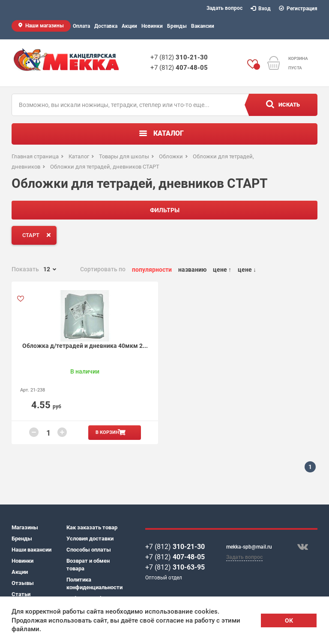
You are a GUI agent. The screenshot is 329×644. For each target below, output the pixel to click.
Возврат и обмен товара (88, 565)
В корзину (109, 432)
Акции (129, 26)
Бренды (177, 26)
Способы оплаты (89, 550)
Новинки (152, 26)
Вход (261, 9)
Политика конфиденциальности (94, 583)
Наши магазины (45, 26)
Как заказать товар (92, 527)
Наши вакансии (31, 550)
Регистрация (298, 9)
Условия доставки (90, 539)
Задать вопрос (224, 8)
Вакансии (203, 26)
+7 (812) (179, 57)
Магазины (25, 527)
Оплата (81, 26)
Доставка (106, 26)
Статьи (21, 594)
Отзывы (23, 583)
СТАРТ (38, 235)
